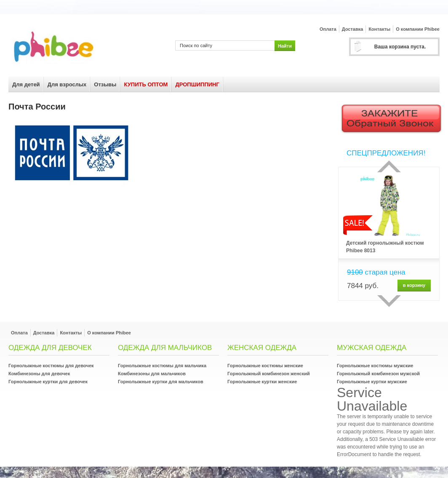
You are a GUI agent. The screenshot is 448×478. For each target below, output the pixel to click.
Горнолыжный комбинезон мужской (378, 374)
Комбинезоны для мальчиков (152, 374)
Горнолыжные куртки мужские (372, 382)
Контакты (379, 29)
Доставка (353, 29)
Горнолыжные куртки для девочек (48, 382)
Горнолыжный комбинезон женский (269, 374)
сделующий (389, 301)
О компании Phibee (418, 29)
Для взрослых (67, 84)
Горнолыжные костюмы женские (265, 366)
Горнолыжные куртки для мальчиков (161, 382)
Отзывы (105, 84)
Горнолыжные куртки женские (262, 382)
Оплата (328, 29)
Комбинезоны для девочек (39, 374)
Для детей (26, 84)
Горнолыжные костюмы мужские (375, 366)
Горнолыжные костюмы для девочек (51, 366)
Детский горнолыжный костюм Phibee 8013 (385, 247)
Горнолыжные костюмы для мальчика (162, 366)
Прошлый (389, 166)
